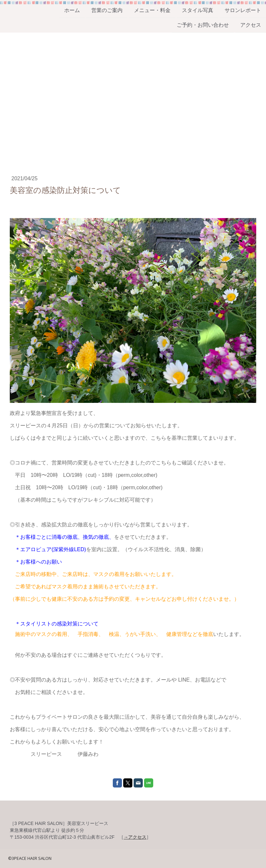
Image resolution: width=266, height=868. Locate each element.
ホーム (72, 10)
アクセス (251, 26)
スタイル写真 (198, 10)
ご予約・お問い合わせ (203, 26)
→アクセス (135, 837)
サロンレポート (243, 10)
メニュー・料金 (152, 10)
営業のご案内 (107, 10)
